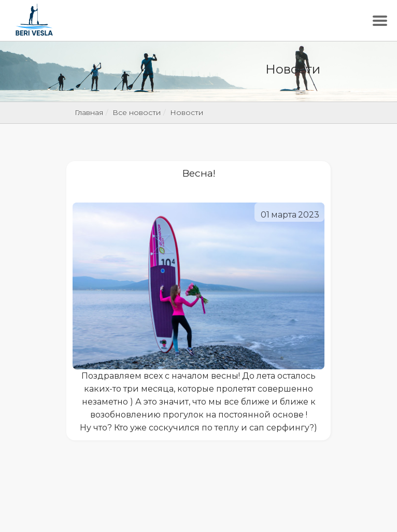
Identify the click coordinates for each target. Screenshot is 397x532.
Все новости (137, 112)
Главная (89, 112)
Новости (187, 112)
